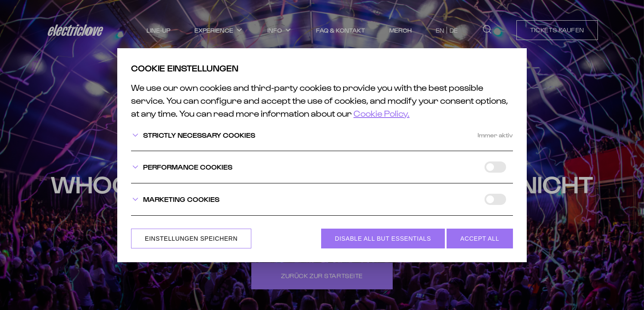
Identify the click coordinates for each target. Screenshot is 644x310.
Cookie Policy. (381, 113)
